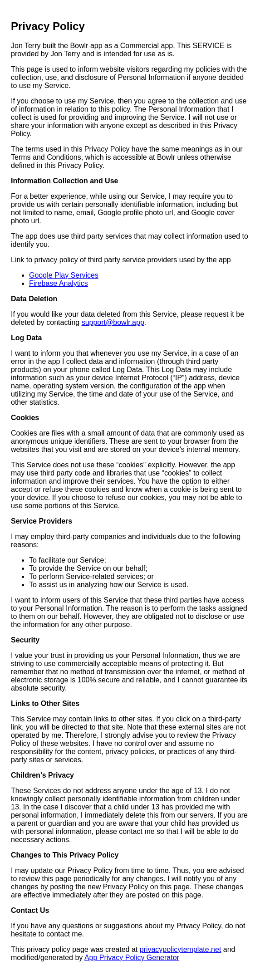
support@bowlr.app (113, 322)
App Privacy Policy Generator (132, 958)
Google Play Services (64, 275)
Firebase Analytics (59, 283)
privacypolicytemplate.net (181, 949)
